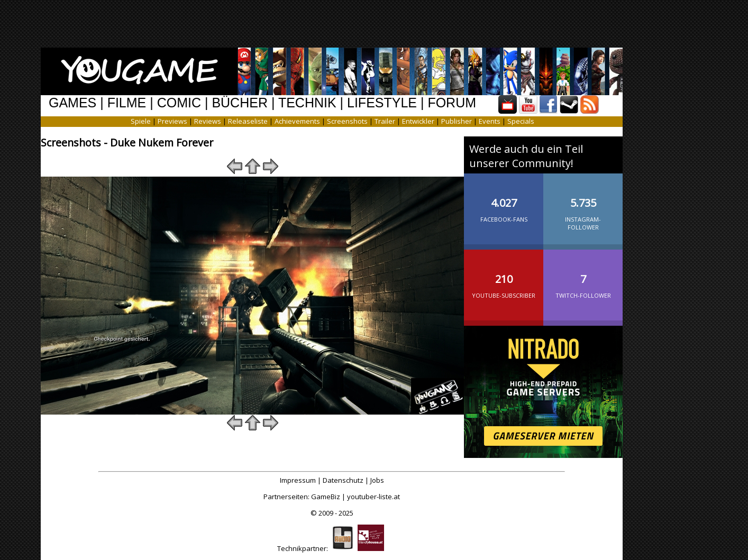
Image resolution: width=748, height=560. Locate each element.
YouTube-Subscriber (504, 278)
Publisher (457, 121)
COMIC (179, 103)
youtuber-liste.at (373, 497)
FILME (127, 103)
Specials (521, 121)
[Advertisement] (366, 24)
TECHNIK (307, 103)
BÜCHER (240, 103)
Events (490, 121)
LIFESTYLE (382, 103)
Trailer (385, 121)
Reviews (208, 121)
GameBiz (326, 497)
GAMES (72, 103)
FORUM (452, 103)
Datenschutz (343, 480)
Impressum (298, 480)
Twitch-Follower (583, 278)
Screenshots (347, 121)
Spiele (141, 121)
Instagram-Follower (583, 205)
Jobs (377, 480)
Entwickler (418, 121)
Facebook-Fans (504, 201)
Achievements (297, 121)
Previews (172, 121)
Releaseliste (248, 121)
